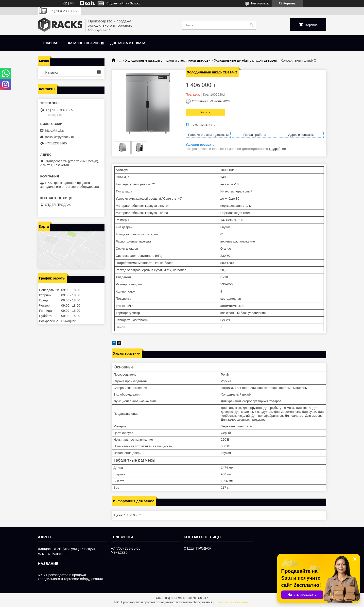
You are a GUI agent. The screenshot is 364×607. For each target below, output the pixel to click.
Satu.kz (203, 598)
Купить (205, 112)
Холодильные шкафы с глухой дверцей (245, 60)
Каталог (52, 72)
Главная (51, 43)
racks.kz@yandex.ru (60, 137)
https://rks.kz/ (55, 130)
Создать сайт (116, 3)
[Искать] (252, 25)
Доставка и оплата (128, 43)
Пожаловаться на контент (232, 602)
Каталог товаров (84, 43)
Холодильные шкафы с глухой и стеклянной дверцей (168, 60)
